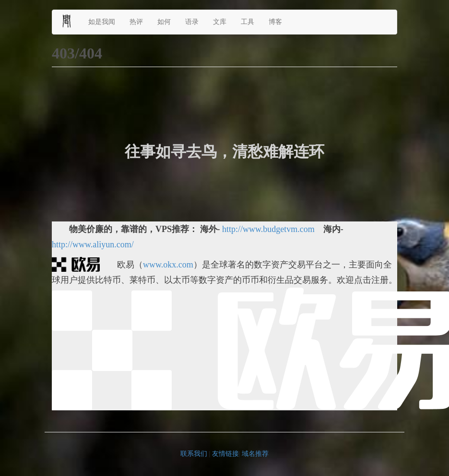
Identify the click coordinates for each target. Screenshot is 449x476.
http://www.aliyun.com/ (93, 244)
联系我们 (194, 454)
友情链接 (225, 454)
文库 (220, 22)
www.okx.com (168, 265)
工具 (248, 22)
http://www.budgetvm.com (268, 229)
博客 (275, 22)
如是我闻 (102, 22)
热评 (136, 22)
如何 (164, 22)
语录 (192, 22)
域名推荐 (255, 454)
